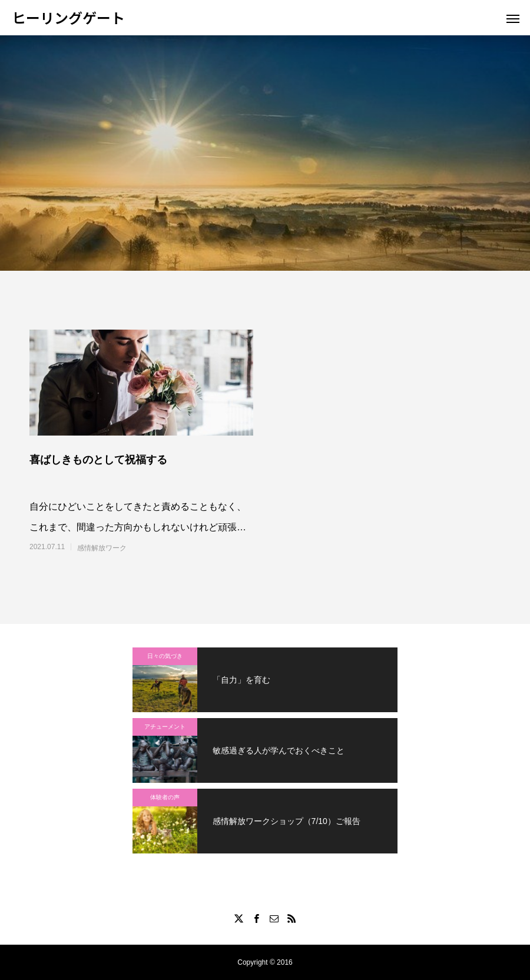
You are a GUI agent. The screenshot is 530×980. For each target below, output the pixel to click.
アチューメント (165, 727)
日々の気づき (165, 656)
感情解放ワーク (102, 548)
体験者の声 (165, 797)
